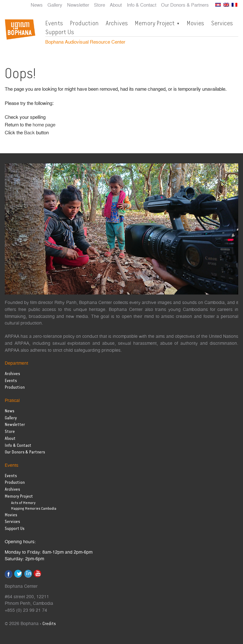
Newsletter (78, 5)
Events (54, 23)
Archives (117, 23)
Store (100, 5)
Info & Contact (142, 5)
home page (44, 125)
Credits (49, 624)
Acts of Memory (23, 503)
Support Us (60, 32)
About (116, 5)
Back (29, 133)
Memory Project (155, 23)
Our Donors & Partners (185, 5)
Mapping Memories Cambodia (34, 509)
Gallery (55, 5)
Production (84, 23)
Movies (195, 23)
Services (222, 23)
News (37, 5)
